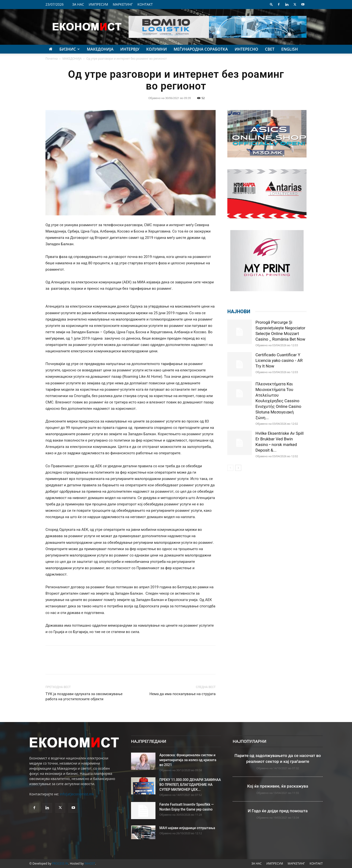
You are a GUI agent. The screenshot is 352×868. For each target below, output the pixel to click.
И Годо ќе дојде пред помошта (278, 811)
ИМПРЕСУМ (99, 4)
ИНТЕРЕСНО (246, 49)
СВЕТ (270, 49)
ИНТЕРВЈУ (130, 49)
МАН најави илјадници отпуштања (187, 828)
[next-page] (238, 468)
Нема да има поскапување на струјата (182, 694)
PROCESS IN (60, 863)
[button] (271, 4)
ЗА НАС (78, 4)
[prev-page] (230, 468)
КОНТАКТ (145, 4)
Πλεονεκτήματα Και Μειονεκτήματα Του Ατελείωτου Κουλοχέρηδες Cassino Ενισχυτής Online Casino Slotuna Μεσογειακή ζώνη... (278, 401)
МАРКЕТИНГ (123, 4)
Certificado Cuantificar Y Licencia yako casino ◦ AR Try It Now (279, 360)
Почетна (52, 59)
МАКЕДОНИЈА (100, 49)
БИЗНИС (70, 49)
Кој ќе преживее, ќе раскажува (278, 786)
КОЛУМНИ (156, 49)
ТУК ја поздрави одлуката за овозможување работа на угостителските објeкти (84, 696)
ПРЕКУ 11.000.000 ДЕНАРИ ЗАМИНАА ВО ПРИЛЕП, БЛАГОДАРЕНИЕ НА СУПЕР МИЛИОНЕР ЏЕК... (190, 785)
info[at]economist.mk (77, 794)
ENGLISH (290, 49)
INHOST (90, 863)
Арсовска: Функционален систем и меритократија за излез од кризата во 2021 (188, 760)
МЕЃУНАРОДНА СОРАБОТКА (201, 49)
